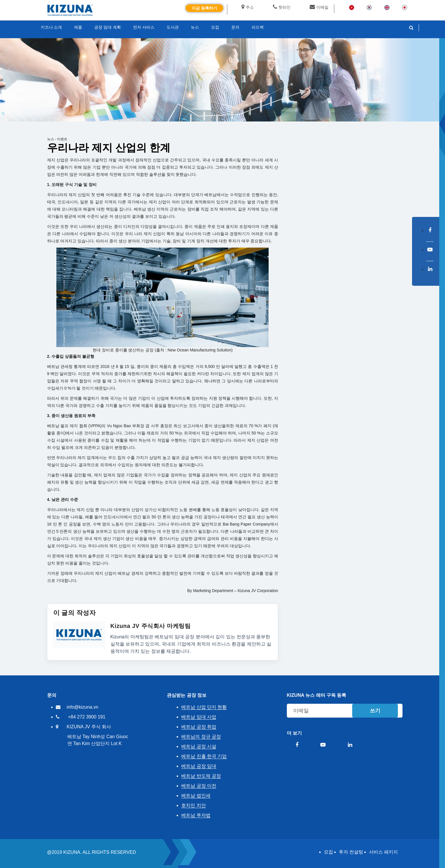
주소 (248, 7)
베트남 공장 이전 (199, 786)
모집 (328, 852)
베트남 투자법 (196, 815)
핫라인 (282, 7)
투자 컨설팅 (351, 852)
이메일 (319, 7)
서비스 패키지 (383, 852)
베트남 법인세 (196, 796)
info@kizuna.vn (83, 707)
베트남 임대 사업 (199, 717)
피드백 (258, 27)
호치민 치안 (193, 805)
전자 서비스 (144, 27)
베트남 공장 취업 (199, 727)
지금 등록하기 (204, 8)
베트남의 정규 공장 (201, 737)
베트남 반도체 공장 (201, 776)
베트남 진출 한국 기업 (204, 756)
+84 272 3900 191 (87, 717)
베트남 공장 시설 (199, 746)
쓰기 (375, 711)
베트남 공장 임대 (199, 766)
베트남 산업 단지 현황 (204, 707)
